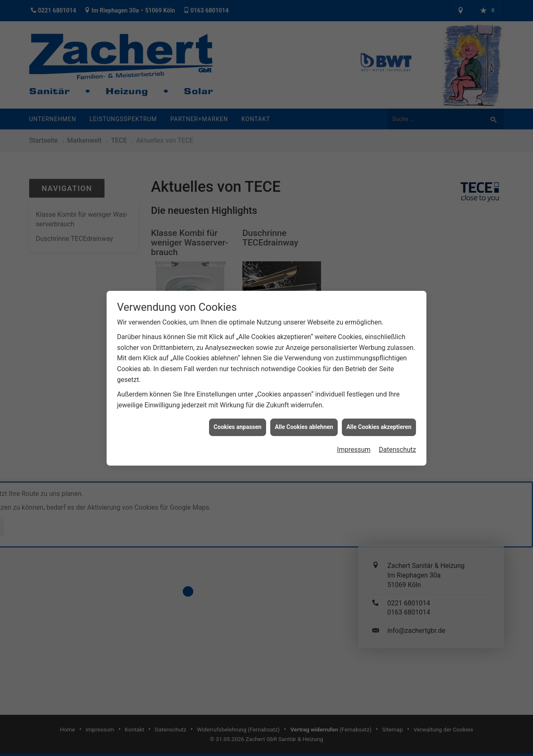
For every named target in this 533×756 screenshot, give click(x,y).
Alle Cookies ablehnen (304, 418)
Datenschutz (397, 440)
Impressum (354, 440)
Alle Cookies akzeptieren (379, 418)
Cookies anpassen (238, 418)
